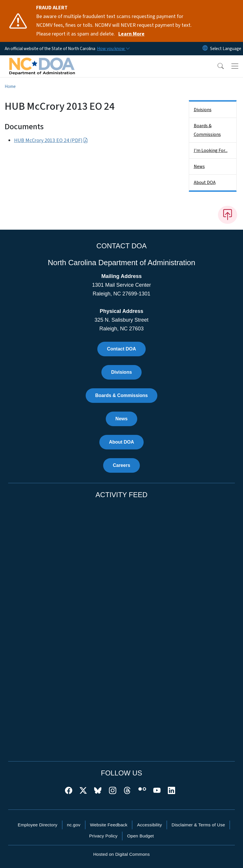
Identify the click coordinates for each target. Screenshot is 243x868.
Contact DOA (122, 349)
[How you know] (113, 49)
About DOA (205, 183)
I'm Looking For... (211, 150)
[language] (226, 49)
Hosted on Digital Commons (122, 854)
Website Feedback (109, 825)
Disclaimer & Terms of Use (198, 825)
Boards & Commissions (207, 130)
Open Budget (140, 836)
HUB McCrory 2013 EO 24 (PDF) (51, 140)
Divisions (203, 110)
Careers (122, 465)
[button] (217, 66)
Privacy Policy (103, 836)
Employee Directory (38, 825)
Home (10, 86)
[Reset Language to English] (205, 49)
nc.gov (74, 825)
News (199, 166)
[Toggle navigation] (235, 66)
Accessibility (149, 825)
